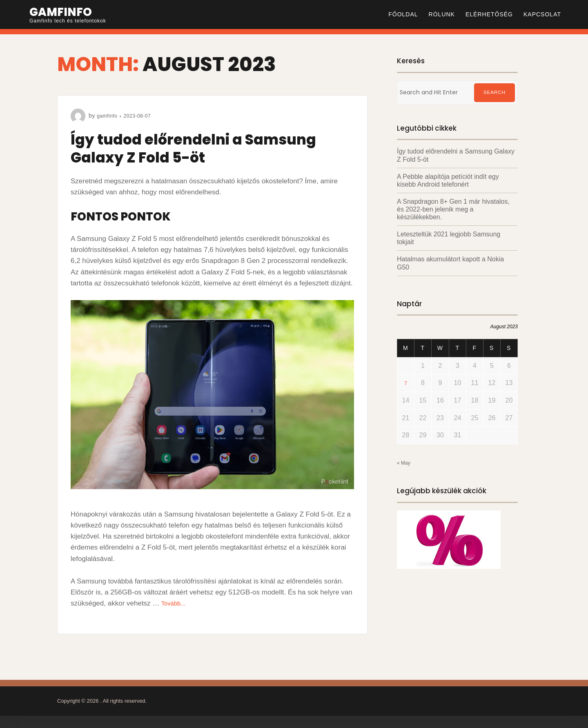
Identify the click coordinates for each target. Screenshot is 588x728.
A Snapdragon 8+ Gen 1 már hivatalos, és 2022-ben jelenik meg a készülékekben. (453, 209)
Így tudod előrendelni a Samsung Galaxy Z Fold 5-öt (210, 148)
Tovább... (175, 603)
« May (406, 463)
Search (494, 93)
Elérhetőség (489, 14)
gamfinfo (109, 116)
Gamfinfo (65, 11)
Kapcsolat (542, 14)
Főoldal (403, 14)
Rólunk (442, 14)
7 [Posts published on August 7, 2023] (406, 383)
